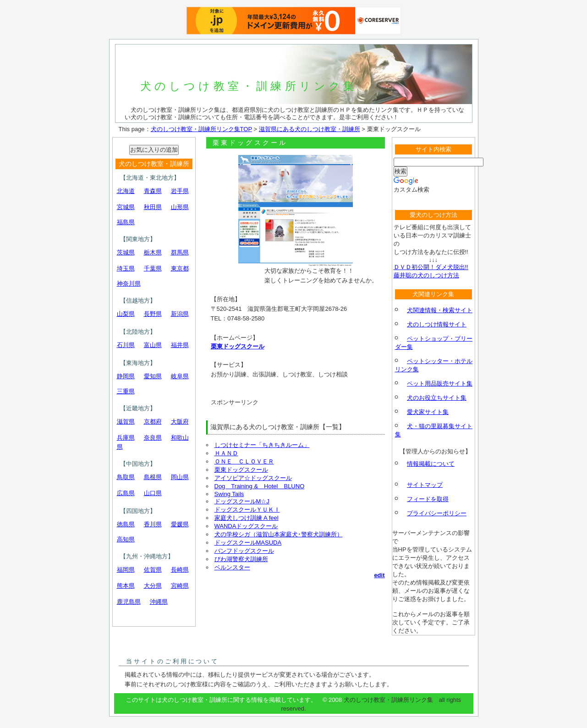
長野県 (153, 314)
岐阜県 (180, 376)
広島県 (126, 493)
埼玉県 (126, 268)
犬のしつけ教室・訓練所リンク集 (249, 86)
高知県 (126, 539)
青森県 (153, 191)
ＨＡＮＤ (226, 453)
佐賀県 (153, 570)
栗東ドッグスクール (238, 346)
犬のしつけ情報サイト (437, 324)
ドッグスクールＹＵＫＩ (247, 510)
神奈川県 (129, 284)
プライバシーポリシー (437, 513)
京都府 (153, 422)
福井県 (180, 345)
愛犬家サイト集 (428, 412)
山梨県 (126, 314)
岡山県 (180, 477)
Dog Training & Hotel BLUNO (260, 486)
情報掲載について (431, 464)
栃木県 (153, 252)
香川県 (153, 524)
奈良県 (153, 438)
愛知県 (153, 376)
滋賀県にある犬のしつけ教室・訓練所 (310, 129)
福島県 (126, 222)
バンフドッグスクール (244, 551)
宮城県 (126, 207)
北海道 (126, 191)
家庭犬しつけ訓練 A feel (247, 518)
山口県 (153, 493)
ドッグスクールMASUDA (248, 543)
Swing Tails (229, 494)
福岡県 (126, 570)
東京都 (180, 268)
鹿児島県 (129, 602)
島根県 (153, 477)
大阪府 (180, 422)
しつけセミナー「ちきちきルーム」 (262, 445)
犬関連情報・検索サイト (440, 310)
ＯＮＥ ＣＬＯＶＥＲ (244, 461)
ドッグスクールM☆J (242, 501)
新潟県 (180, 314)
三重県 (126, 391)
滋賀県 (126, 422)
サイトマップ (425, 485)
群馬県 (180, 252)
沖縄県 (159, 602)
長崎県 (180, 570)
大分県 (153, 586)
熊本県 (126, 586)
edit (379, 575)
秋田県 (153, 207)
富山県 (153, 345)
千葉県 (153, 268)
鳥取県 (126, 477)
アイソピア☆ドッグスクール (253, 478)
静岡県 (126, 376)
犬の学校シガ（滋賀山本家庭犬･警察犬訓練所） (279, 534)
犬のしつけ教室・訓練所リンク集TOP (201, 129)
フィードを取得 (428, 499)
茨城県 (126, 252)
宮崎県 (180, 586)
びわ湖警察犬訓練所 (241, 559)
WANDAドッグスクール (246, 526)
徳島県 (126, 524)
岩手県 (180, 191)
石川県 (126, 345)
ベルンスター (232, 567)
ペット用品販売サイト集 (440, 383)
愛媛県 (180, 524)
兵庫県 (126, 438)
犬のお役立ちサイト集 (437, 398)
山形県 (180, 207)
